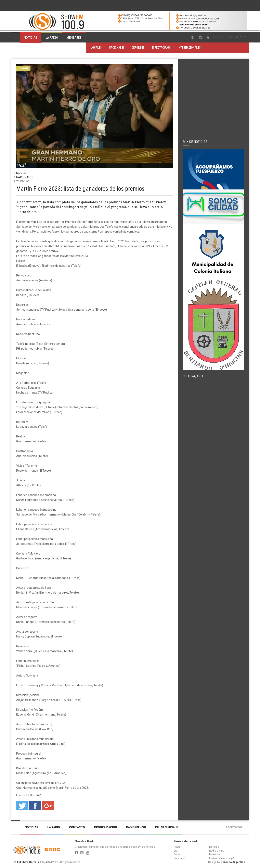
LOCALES (96, 48)
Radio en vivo (136, 827)
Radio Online (217, 851)
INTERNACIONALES (189, 48)
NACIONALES (117, 48)
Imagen (23, 68)
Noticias (30, 38)
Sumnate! (179, 858)
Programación (106, 827)
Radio (177, 847)
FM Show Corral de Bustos (34, 862)
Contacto (77, 827)
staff (177, 851)
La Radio (52, 38)
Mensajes (74, 38)
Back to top (235, 827)
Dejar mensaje (167, 827)
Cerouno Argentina (233, 862)
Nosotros (215, 854)
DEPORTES (138, 48)
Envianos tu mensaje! (222, 858)
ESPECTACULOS (161, 48)
